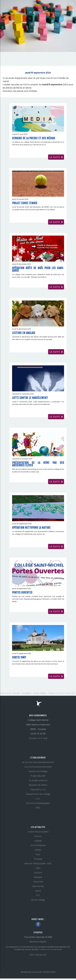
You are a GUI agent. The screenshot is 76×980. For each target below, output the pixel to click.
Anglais (38, 841)
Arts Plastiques (38, 845)
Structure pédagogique (38, 803)
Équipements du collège (38, 794)
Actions (38, 836)
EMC (38, 854)
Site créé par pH (38, 955)
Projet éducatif (38, 776)
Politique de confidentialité (50, 949)
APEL (38, 808)
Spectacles (38, 886)
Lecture (38, 873)
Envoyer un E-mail (38, 738)
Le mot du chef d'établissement (38, 762)
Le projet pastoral (38, 780)
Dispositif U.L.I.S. (38, 790)
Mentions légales (38, 942)
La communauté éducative (38, 767)
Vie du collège (38, 900)
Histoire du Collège (38, 771)
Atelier (38, 850)
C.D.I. (38, 799)
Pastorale (38, 882)
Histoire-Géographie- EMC (38, 864)
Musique (38, 877)
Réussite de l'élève (38, 785)
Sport (38, 891)
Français (38, 859)
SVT (38, 895)
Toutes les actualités (38, 832)
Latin (38, 868)
